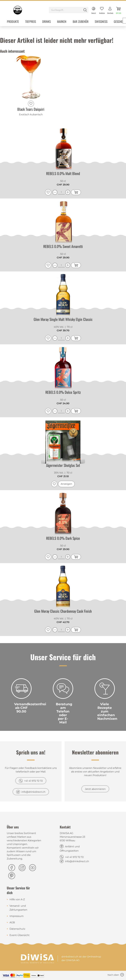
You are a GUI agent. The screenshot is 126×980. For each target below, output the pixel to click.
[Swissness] (101, 22)
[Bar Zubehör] (81, 22)
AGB (12, 922)
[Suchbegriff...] (69, 10)
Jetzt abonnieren (95, 789)
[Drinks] (46, 22)
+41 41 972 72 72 (33, 781)
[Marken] (62, 22)
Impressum (17, 916)
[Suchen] (85, 10)
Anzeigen (66, 484)
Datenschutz (17, 929)
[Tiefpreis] (31, 22)
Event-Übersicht (20, 935)
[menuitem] (69, 10)
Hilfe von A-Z (17, 899)
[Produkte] (13, 22)
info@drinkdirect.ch (33, 792)
